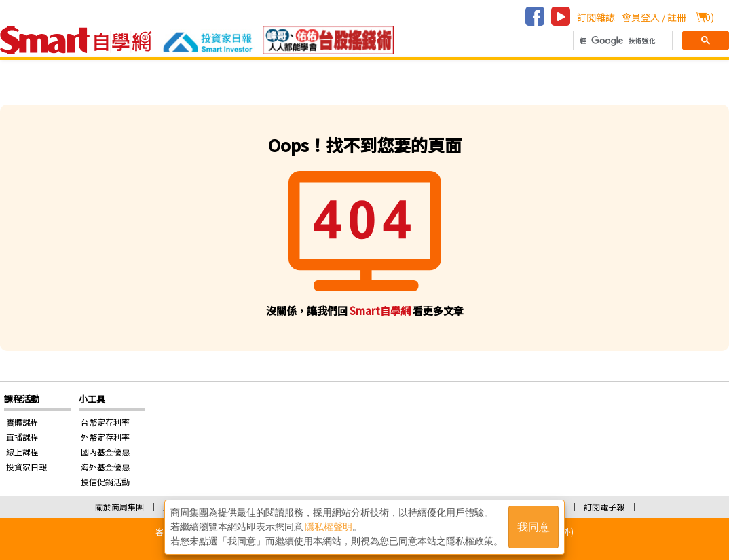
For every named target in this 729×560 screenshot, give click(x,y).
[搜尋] (621, 41)
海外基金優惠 (105, 467)
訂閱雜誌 (596, 17)
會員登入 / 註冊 (654, 17)
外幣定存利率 (105, 437)
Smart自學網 (380, 311)
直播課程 (22, 437)
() (708, 17)
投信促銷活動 (105, 482)
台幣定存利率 (105, 422)
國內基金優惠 (105, 452)
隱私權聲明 (329, 527)
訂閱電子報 (604, 507)
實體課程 (22, 422)
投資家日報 (26, 467)
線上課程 (22, 452)
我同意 (534, 527)
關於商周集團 (119, 507)
